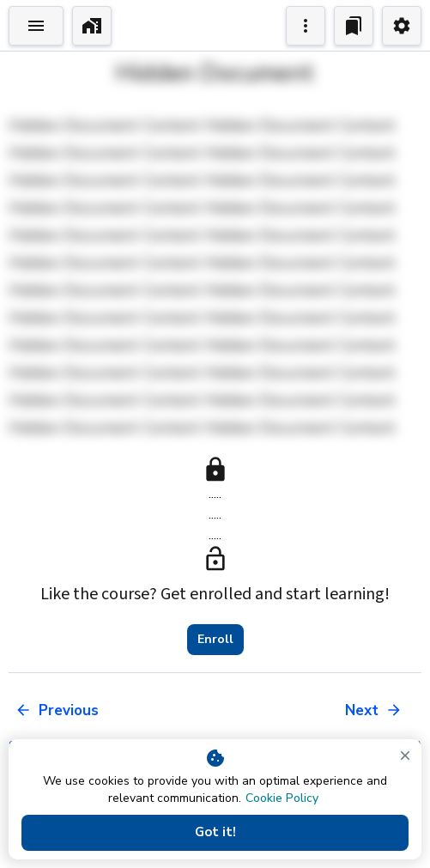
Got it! (215, 833)
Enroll (215, 640)
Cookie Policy (282, 798)
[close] (405, 756)
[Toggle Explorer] (36, 26)
